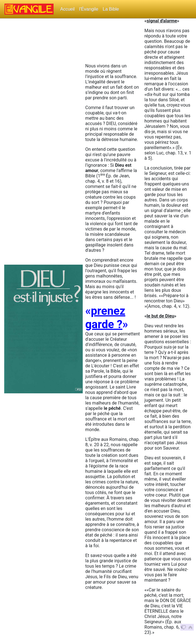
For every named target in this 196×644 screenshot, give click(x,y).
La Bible (111, 9)
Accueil (68, 9)
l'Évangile (89, 9)
